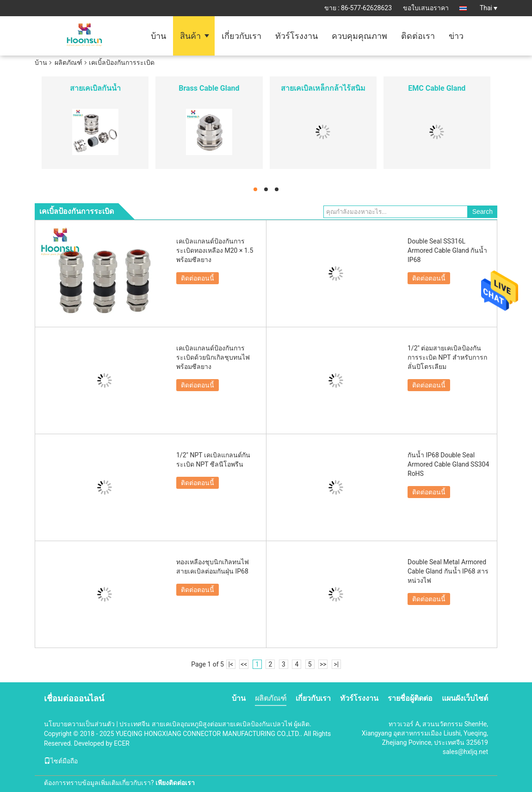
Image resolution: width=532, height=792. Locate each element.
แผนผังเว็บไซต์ (465, 698)
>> (323, 664)
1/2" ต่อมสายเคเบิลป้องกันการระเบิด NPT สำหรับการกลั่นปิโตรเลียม (447, 357)
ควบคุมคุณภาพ (359, 36)
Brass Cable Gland (209, 88)
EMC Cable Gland (437, 88)
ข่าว (456, 36)
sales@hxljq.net (465, 752)
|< (231, 664)
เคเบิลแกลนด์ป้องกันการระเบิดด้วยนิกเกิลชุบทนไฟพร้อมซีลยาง (213, 357)
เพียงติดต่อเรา (175, 783)
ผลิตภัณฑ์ (68, 62)
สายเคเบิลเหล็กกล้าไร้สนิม (323, 88)
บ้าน (158, 36)
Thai (489, 8)
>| (336, 664)
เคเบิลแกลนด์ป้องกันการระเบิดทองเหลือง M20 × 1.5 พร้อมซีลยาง (215, 250)
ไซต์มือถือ (61, 761)
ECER (122, 743)
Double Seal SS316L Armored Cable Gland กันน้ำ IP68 (447, 250)
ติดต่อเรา (418, 36)
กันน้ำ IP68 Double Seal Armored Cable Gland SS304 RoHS (448, 464)
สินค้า (190, 36)
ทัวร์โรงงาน (297, 36)
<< (244, 664)
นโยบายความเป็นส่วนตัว (79, 724)
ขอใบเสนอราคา (426, 8)
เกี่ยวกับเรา (241, 36)
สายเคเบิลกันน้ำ (95, 88)
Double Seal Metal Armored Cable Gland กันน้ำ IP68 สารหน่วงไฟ (448, 571)
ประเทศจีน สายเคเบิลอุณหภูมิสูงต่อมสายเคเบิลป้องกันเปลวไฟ (206, 724)
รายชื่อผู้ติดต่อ (410, 698)
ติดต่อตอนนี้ (198, 278)
